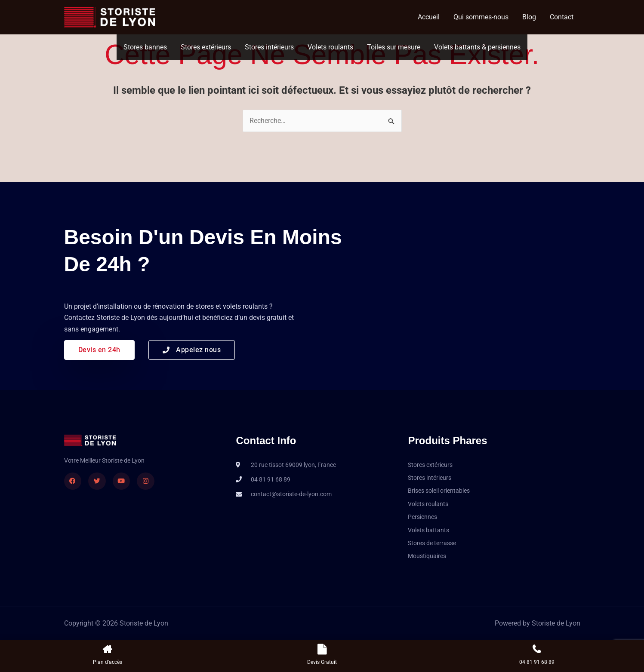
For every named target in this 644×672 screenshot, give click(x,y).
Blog (529, 17)
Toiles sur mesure (394, 47)
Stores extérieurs (206, 47)
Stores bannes (145, 47)
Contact (562, 17)
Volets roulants (330, 47)
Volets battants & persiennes (477, 47)
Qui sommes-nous (481, 17)
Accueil (429, 17)
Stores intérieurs (269, 47)
